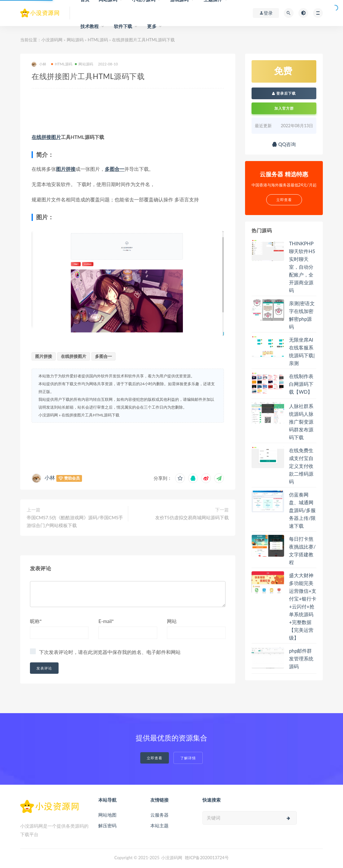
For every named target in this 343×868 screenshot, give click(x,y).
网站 (172, 621)
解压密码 (107, 826)
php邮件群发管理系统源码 (301, 658)
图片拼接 (66, 169)
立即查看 (155, 758)
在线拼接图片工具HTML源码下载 (90, 415)
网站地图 (107, 815)
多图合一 (115, 169)
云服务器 (159, 815)
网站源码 (75, 40)
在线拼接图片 (46, 137)
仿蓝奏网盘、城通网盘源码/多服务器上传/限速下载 (302, 510)
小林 (39, 64)
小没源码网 (52, 40)
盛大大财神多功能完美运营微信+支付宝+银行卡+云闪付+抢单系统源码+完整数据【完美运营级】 (303, 606)
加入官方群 (284, 108)
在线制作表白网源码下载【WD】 (301, 384)
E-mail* (106, 621)
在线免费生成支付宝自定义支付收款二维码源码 (301, 466)
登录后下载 (284, 93)
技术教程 (90, 26)
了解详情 (188, 758)
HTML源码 (98, 40)
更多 (152, 26)
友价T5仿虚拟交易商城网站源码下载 (192, 517)
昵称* (36, 621)
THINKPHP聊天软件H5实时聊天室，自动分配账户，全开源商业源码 (302, 267)
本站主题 (159, 826)
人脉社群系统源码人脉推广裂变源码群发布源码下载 (301, 422)
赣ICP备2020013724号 (207, 858)
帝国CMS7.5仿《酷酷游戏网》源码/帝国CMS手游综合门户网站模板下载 (75, 521)
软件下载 (123, 26)
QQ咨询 (284, 144)
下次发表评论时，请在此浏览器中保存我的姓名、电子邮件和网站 (110, 652)
